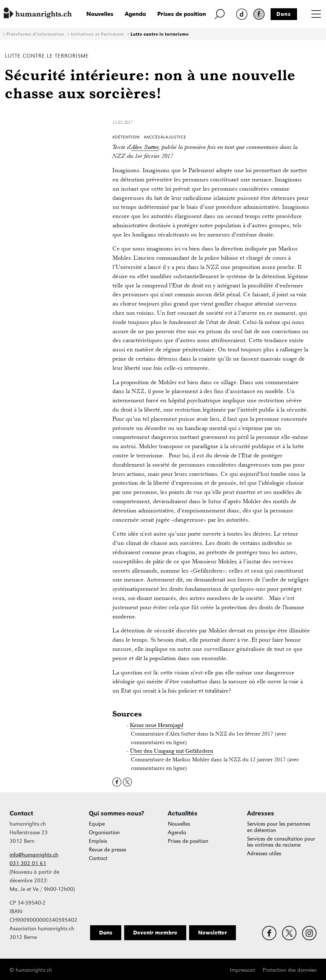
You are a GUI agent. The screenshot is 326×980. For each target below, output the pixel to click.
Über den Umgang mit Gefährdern (172, 751)
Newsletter (213, 933)
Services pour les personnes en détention (279, 827)
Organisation (104, 832)
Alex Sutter (145, 147)
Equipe (97, 824)
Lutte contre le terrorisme (160, 34)
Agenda (135, 14)
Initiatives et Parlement (97, 34)
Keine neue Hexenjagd (157, 725)
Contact (98, 858)
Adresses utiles (264, 853)
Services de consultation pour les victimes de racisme (281, 842)
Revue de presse (107, 850)
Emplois (98, 841)
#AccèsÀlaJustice (165, 137)
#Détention (126, 137)
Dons (284, 14)
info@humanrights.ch (34, 855)
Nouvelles (100, 14)
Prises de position (182, 14)
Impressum (243, 970)
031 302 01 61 (28, 863)
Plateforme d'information (35, 34)
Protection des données (290, 970)
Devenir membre (155, 933)
